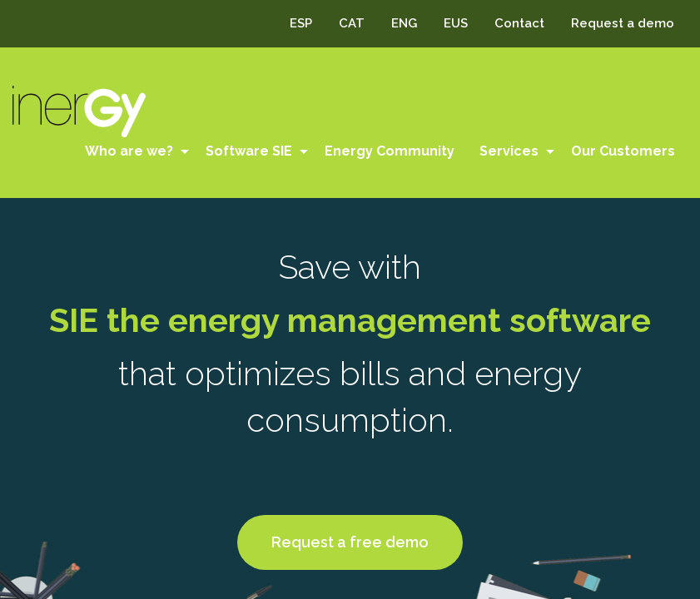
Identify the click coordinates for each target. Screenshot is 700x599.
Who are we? (129, 151)
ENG (404, 23)
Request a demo (623, 23)
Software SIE (249, 151)
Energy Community (390, 151)
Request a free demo (350, 542)
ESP (301, 23)
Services (509, 151)
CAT (352, 23)
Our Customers (623, 151)
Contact (519, 23)
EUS (456, 23)
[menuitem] (133, 151)
